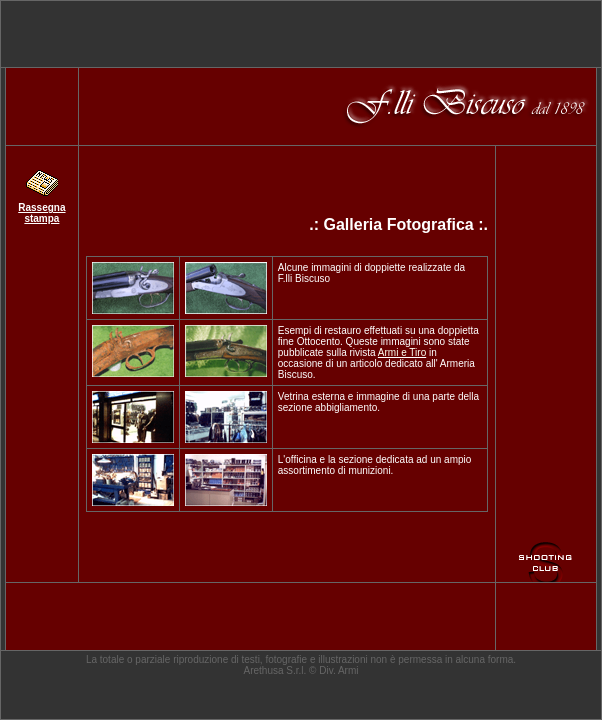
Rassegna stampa (41, 213)
